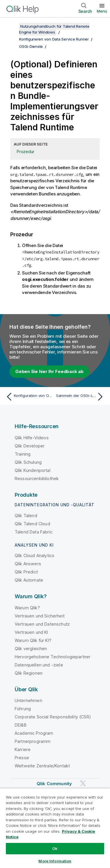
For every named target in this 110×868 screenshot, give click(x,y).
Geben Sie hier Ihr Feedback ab (49, 371)
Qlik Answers (28, 564)
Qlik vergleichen (31, 649)
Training (23, 454)
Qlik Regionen (29, 673)
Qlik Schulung (28, 462)
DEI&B (21, 725)
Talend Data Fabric (34, 532)
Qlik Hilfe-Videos (32, 438)
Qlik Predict (26, 572)
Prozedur (26, 152)
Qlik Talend (26, 516)
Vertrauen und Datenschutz (42, 624)
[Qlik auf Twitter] (83, 783)
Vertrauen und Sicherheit (40, 616)
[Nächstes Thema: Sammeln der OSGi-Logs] (81, 397)
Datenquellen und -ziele (39, 665)
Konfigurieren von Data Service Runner (54, 39)
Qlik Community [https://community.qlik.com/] (54, 784)
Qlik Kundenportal (33, 470)
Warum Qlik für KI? (33, 640)
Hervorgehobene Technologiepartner (53, 657)
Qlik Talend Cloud (32, 524)
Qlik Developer (30, 446)
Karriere (23, 749)
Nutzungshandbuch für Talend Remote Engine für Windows (54, 29)
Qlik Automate (29, 580)
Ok (55, 848)
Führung (23, 709)
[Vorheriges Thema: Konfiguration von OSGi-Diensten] (29, 397)
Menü (102, 11)
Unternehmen (28, 700)
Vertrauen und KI (31, 632)
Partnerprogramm (33, 741)
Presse (22, 758)
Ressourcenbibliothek (37, 478)
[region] (55, 828)
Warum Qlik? (27, 608)
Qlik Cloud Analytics (34, 555)
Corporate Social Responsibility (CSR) (53, 717)
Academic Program (34, 733)
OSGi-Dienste (31, 46)
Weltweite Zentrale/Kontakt (42, 766)
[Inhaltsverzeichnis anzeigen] (12, 26)
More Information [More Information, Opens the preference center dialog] (55, 861)
